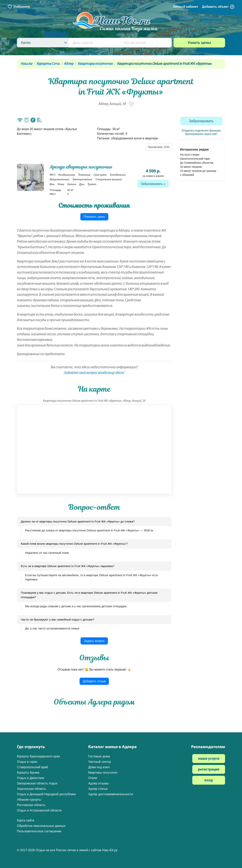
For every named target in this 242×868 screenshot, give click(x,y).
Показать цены (94, 217)
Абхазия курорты (29, 800)
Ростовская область (31, 805)
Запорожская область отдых (37, 783)
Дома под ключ (99, 767)
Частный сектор (100, 762)
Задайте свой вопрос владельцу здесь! (94, 373)
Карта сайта (26, 820)
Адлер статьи (98, 789)
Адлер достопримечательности (111, 794)
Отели (93, 778)
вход (209, 780)
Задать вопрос (94, 641)
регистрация (209, 770)
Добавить (218, 7)
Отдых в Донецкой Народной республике (46, 794)
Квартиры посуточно (95, 64)
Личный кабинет (186, 7)
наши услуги (209, 759)
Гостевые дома (99, 756)
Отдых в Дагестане (31, 778)
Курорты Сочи (48, 64)
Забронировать (152, 184)
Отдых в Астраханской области (39, 810)
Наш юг (27, 64)
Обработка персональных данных (41, 826)
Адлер (69, 64)
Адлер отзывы (98, 783)
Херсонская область (32, 789)
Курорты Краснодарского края (38, 756)
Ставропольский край (32, 767)
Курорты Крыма (28, 773)
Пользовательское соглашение (39, 831)
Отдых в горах (27, 762)
